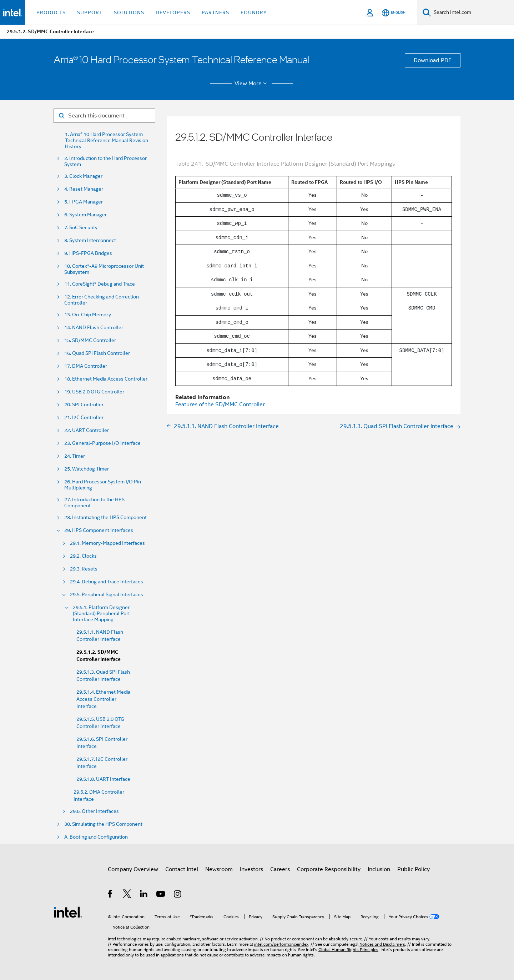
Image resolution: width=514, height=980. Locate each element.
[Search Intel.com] (472, 12)
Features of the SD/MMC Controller (220, 404)
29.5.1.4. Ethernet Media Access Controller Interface (103, 699)
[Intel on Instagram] (178, 895)
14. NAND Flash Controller (94, 328)
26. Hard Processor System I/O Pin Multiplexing (103, 485)
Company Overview (133, 869)
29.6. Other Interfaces (94, 811)
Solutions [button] (129, 12)
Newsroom (219, 869)
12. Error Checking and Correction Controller (102, 300)
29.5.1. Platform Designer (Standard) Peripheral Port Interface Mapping (101, 614)
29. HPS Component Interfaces (99, 530)
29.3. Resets (84, 569)
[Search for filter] (104, 116)
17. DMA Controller (86, 366)
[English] (394, 13)
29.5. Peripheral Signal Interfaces (107, 595)
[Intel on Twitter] (127, 895)
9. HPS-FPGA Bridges (88, 253)
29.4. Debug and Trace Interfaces (107, 582)
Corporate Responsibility (329, 869)
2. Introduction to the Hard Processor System (105, 161)
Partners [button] (215, 12)
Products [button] (51, 12)
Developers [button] (173, 12)
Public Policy (414, 869)
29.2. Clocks (83, 556)
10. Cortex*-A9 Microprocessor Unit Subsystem (104, 269)
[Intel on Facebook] (110, 895)
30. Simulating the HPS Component (103, 824)
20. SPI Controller (84, 405)
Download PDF (433, 60)
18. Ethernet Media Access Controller (106, 379)
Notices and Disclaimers (382, 944)
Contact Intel (182, 869)
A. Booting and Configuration (96, 837)
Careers (280, 869)
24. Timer (75, 456)
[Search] (427, 12)
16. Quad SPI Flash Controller (97, 353)
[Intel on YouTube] (161, 895)
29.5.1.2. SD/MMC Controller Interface (99, 656)
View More (252, 84)
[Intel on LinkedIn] (144, 895)
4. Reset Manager (84, 189)
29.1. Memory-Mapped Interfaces (107, 543)
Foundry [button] (254, 12)
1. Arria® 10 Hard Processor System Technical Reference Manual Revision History (107, 140)
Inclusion (379, 869)
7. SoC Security (81, 228)
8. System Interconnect (90, 240)
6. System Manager (85, 215)
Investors (251, 869)
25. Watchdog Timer (87, 469)
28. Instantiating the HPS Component (105, 517)
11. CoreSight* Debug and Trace (100, 284)
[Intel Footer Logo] (68, 912)
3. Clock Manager (83, 176)
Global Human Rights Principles (348, 949)
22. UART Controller (87, 430)
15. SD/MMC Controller (90, 340)
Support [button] (90, 12)
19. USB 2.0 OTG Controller (94, 392)
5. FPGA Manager (84, 202)
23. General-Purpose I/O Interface (102, 443)
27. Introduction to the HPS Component (94, 503)
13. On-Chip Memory (88, 315)
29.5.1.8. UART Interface (103, 779)
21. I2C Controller (84, 418)
